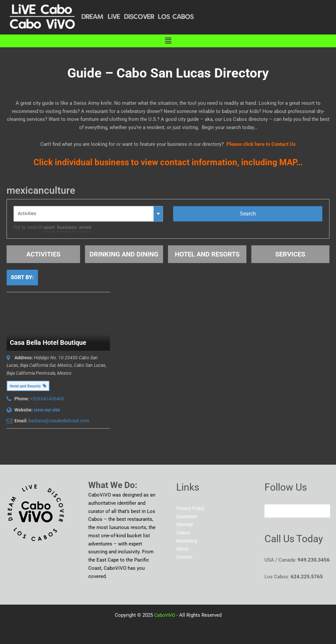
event (85, 227)
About (183, 549)
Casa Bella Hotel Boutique (48, 343)
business (67, 227)
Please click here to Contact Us (261, 144)
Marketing (187, 541)
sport (49, 227)
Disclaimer (188, 517)
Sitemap (185, 525)
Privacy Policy (191, 508)
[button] (168, 41)
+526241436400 (47, 399)
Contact (185, 557)
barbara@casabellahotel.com (59, 421)
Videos (184, 533)
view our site (47, 410)
